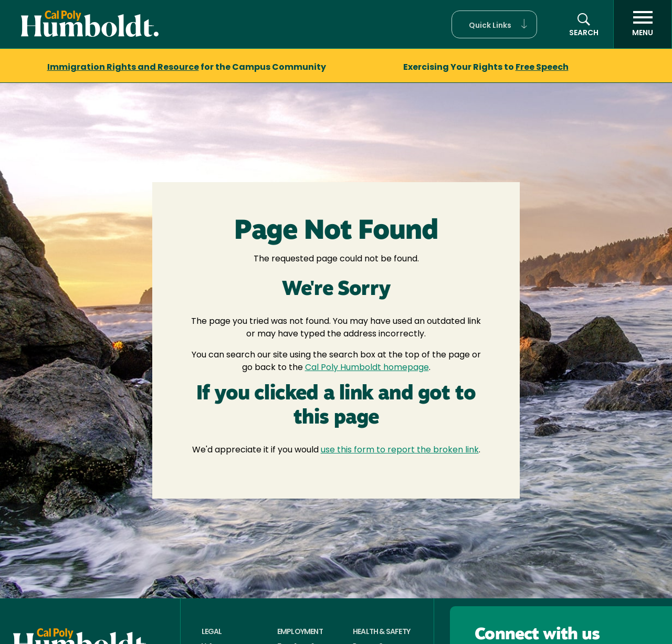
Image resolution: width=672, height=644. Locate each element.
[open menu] (643, 24)
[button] (494, 24)
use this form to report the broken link (400, 450)
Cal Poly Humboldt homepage (367, 368)
